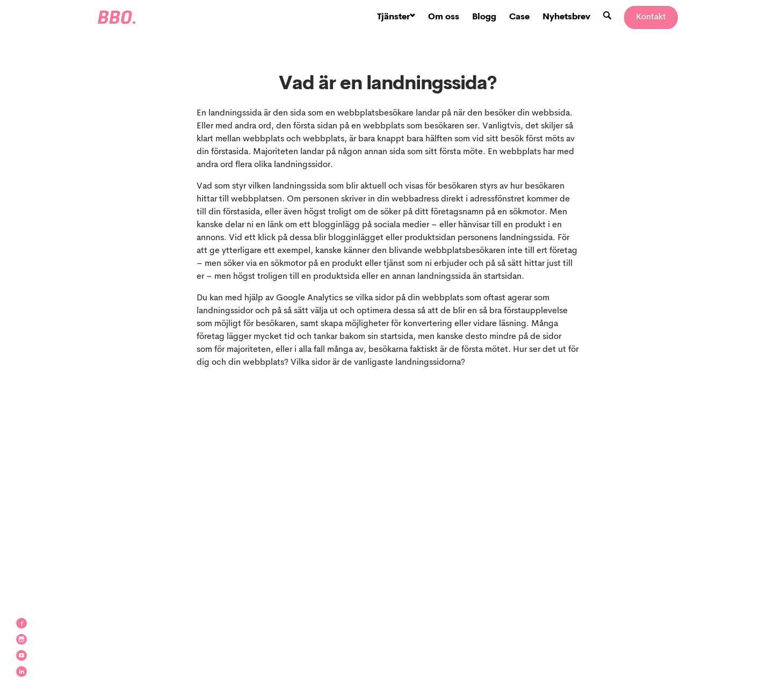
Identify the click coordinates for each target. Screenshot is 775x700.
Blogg (484, 17)
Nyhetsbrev (566, 17)
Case (519, 17)
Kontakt (651, 17)
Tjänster (396, 17)
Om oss (444, 17)
